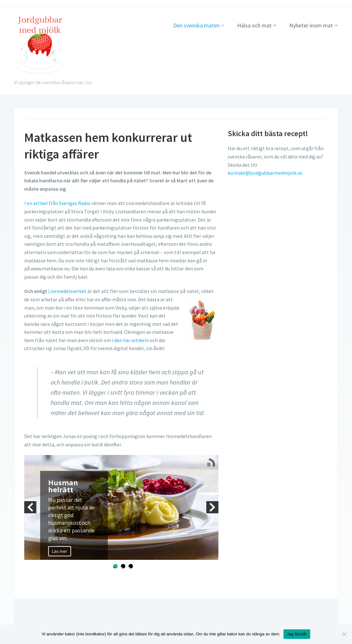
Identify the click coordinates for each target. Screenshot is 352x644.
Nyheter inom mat (311, 25)
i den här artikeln (130, 340)
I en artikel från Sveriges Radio (57, 203)
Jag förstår (297, 634)
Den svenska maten (196, 25)
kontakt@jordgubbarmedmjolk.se (265, 173)
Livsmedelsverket (67, 291)
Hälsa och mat (254, 25)
